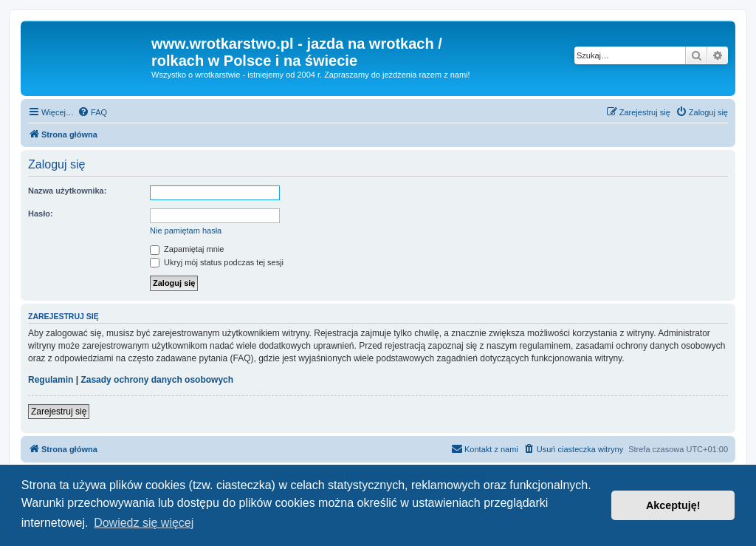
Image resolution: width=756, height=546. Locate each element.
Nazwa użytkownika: (67, 191)
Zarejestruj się (59, 412)
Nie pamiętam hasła (186, 231)
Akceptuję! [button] (673, 505)
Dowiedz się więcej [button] (144, 523)
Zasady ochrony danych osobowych (157, 380)
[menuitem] (92, 112)
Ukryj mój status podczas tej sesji (217, 262)
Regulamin (51, 380)
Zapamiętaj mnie (187, 249)
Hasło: (41, 214)
